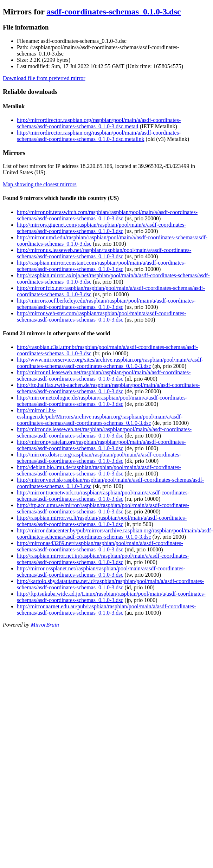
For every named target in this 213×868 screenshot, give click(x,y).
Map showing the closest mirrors (40, 184)
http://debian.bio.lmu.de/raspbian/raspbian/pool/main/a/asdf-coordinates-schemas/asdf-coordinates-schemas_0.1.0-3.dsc (99, 470)
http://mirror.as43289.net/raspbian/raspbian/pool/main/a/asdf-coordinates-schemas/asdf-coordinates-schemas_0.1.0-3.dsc (100, 546)
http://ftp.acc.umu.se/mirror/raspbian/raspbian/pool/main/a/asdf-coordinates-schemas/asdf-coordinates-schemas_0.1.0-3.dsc (103, 508)
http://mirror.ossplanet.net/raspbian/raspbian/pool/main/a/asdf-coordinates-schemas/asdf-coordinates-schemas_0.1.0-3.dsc (101, 572)
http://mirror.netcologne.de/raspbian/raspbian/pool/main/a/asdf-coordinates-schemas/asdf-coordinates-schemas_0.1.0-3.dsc (102, 401)
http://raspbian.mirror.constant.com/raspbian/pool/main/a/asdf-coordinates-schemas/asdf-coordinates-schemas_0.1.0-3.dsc (101, 266)
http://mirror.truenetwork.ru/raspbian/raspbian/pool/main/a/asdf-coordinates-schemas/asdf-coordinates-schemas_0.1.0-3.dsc (103, 496)
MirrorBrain (45, 625)
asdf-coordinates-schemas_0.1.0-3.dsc (114, 12)
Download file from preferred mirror (44, 78)
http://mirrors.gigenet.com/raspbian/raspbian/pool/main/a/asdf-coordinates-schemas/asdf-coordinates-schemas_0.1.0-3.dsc (102, 228)
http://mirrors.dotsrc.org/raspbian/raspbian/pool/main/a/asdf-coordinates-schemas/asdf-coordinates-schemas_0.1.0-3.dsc (99, 458)
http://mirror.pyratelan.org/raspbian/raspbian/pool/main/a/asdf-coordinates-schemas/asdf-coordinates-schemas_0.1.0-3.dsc (101, 445)
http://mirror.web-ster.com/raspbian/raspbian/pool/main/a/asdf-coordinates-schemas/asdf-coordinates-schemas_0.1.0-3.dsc (102, 316)
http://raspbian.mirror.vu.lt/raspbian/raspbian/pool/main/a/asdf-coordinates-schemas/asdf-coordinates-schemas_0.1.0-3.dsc (102, 521)
